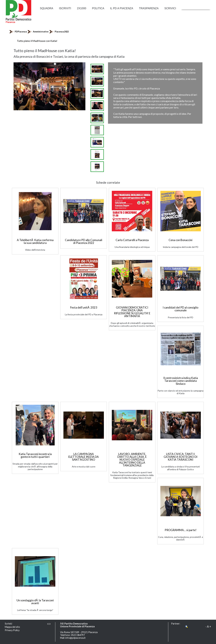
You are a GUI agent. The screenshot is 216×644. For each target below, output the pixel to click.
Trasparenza (149, 8)
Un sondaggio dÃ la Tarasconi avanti (35, 602)
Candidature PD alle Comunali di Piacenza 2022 (84, 241)
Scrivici (170, 8)
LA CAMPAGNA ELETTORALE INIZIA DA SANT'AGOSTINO (84, 457)
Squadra (47, 8)
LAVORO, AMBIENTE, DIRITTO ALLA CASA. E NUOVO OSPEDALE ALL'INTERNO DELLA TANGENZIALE (132, 460)
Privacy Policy (12, 630)
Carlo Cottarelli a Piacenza (132, 240)
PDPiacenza (21, 32)
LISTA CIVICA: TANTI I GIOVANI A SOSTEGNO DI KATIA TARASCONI (180, 457)
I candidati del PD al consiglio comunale (180, 309)
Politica (98, 8)
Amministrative (41, 32)
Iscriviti (65, 8)
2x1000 (82, 8)
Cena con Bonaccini (180, 240)
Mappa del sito (12, 627)
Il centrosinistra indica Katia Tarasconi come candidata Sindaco (181, 381)
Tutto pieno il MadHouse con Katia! (37, 41)
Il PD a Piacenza (122, 8)
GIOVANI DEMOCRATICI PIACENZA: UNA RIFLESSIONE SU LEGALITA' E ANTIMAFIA (132, 312)
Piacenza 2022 (62, 32)
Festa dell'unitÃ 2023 (84, 307)
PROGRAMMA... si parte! (181, 530)
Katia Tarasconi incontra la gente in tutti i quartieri (35, 455)
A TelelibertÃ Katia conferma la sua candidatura (35, 241)
